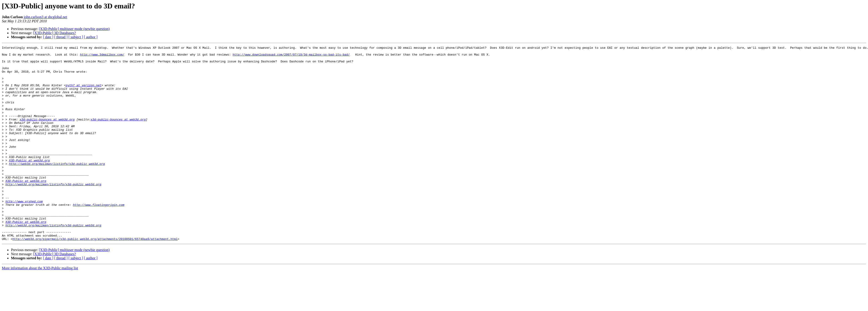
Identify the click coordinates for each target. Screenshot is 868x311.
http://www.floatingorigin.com (99, 237)
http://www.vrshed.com (24, 233)
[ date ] (48, 37)
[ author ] (91, 37)
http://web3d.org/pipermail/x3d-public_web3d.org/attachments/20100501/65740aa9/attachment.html (95, 278)
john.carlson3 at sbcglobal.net (45, 17)
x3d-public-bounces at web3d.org (47, 134)
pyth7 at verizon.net (84, 93)
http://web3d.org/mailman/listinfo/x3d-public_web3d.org (57, 188)
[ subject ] (76, 37)
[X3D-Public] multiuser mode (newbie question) (74, 29)
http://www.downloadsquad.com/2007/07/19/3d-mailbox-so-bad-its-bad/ (291, 56)
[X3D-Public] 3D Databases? (55, 33)
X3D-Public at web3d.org (29, 184)
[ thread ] (61, 37)
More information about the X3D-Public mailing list (40, 307)
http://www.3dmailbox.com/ (102, 56)
